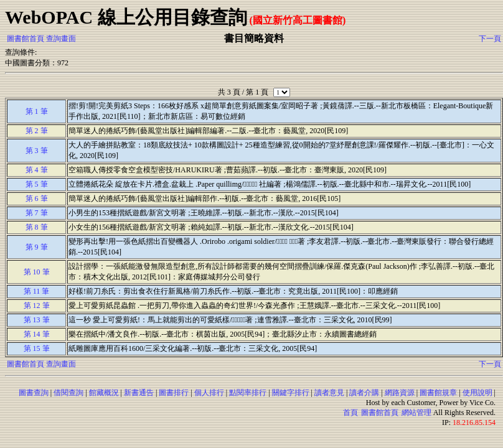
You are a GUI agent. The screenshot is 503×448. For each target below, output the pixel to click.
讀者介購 (364, 393)
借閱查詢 (68, 393)
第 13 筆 (37, 320)
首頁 (350, 413)
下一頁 (490, 39)
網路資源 (400, 393)
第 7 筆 (37, 213)
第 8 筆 (37, 227)
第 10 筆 (37, 272)
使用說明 (477, 393)
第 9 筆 (37, 247)
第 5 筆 (37, 184)
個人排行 (209, 393)
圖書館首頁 (26, 39)
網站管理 (416, 413)
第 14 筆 (37, 334)
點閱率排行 (248, 393)
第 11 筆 (37, 291)
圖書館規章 (438, 393)
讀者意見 (329, 393)
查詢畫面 (61, 39)
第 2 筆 (37, 131)
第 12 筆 (37, 306)
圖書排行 (174, 393)
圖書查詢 (34, 393)
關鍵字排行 (291, 393)
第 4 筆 (37, 170)
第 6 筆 (37, 198)
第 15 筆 (37, 348)
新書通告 (139, 393)
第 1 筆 (37, 111)
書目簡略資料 (254, 38)
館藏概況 (104, 393)
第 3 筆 (37, 151)
